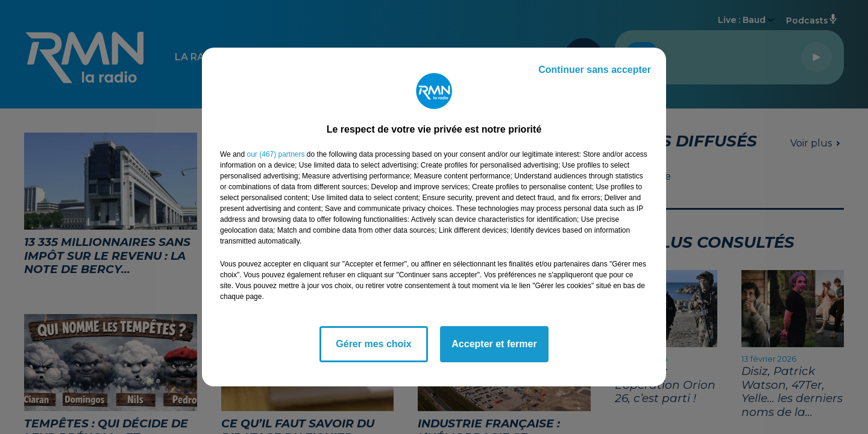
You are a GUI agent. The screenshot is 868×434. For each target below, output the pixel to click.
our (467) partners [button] (275, 154)
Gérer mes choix (373, 344)
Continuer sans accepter (595, 70)
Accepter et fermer (494, 344)
